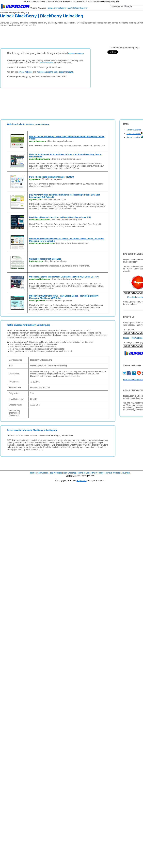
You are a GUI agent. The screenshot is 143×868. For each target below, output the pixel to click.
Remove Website (112, 473)
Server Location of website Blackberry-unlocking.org (32, 430)
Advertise (126, 473)
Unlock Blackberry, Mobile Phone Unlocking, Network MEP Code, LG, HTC (64, 277)
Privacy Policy (97, 473)
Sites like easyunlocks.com (60, 141)
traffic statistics (47, 63)
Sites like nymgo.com (52, 179)
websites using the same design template (55, 72)
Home (33, 473)
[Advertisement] (60, 36)
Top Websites (56, 473)
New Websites (70, 473)
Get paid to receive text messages (45, 259)
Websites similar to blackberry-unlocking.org (28, 124)
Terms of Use (84, 473)
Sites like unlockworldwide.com (67, 279)
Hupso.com (82, 481)
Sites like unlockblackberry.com (67, 220)
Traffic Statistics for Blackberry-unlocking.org (29, 325)
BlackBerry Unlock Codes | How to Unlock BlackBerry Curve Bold (60, 217)
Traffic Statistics (135, 134)
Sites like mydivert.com (55, 199)
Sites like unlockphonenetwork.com (72, 243)
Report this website (76, 53)
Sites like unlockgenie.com (60, 301)
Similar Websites (134, 130)
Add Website (43, 473)
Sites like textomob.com (56, 261)
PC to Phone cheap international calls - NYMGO (52, 177)
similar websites (25, 72)
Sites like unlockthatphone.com (66, 159)
